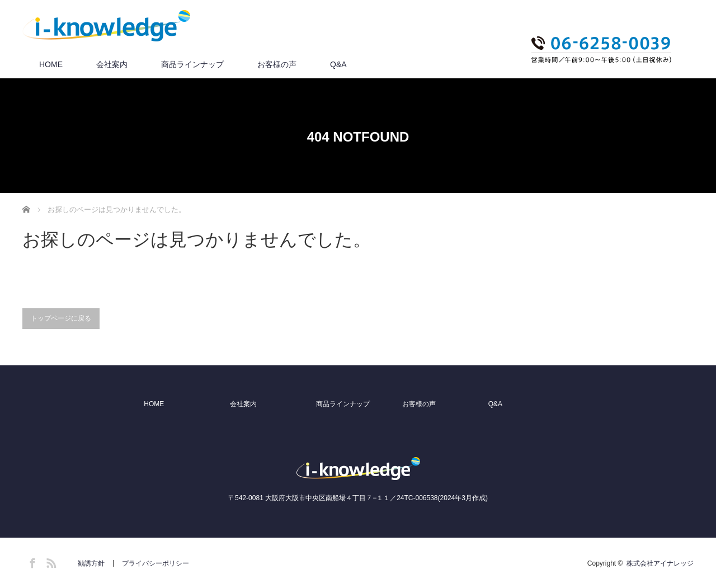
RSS (50, 561)
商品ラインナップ (192, 64)
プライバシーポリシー (156, 563)
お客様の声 (277, 64)
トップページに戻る (61, 318)
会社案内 (112, 64)
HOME (51, 64)
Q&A (338, 64)
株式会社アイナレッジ (660, 563)
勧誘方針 (91, 563)
